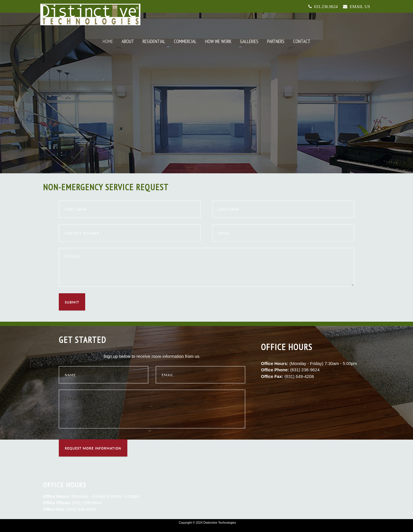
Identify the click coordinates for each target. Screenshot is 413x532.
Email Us (359, 6)
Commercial (185, 41)
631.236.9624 (325, 6)
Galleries (249, 41)
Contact (302, 41)
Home (108, 41)
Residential (154, 41)
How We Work (218, 41)
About (128, 41)
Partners (276, 41)
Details (152, 409)
